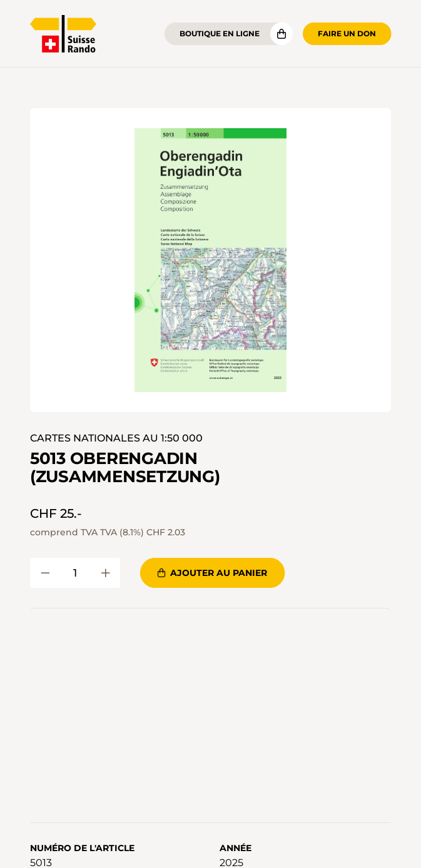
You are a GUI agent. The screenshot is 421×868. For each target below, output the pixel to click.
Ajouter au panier (212, 573)
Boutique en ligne (220, 33)
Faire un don (347, 33)
